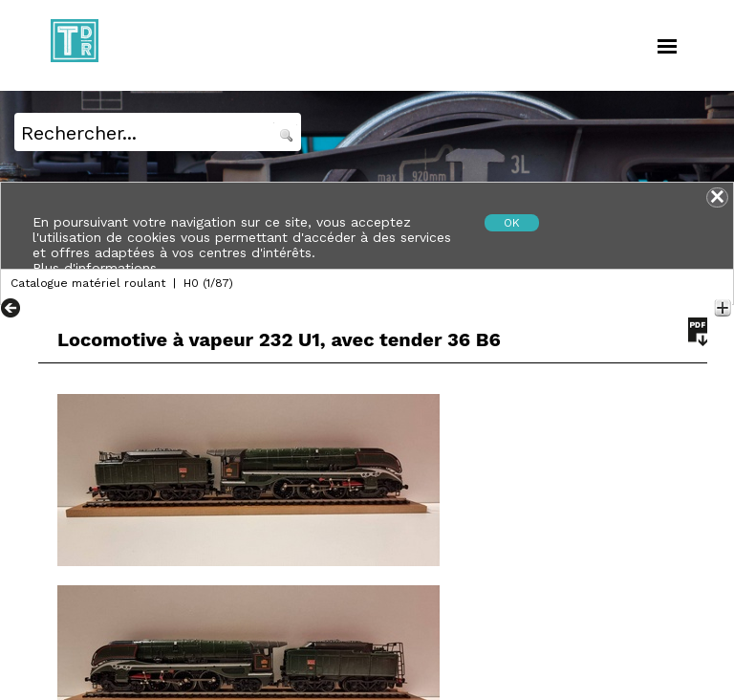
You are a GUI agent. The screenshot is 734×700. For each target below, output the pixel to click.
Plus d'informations (95, 268)
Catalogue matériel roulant (88, 283)
